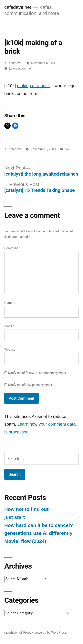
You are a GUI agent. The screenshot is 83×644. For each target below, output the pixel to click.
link (67, 149)
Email (9, 326)
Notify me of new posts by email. (30, 385)
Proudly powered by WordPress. (45, 633)
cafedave (15, 63)
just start (15, 517)
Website (10, 349)
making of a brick (33, 86)
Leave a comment (21, 68)
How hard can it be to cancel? (39, 525)
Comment (12, 248)
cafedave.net (18, 7)
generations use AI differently (38, 533)
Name (9, 303)
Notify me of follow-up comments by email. (37, 373)
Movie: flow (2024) (25, 541)
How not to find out (26, 509)
